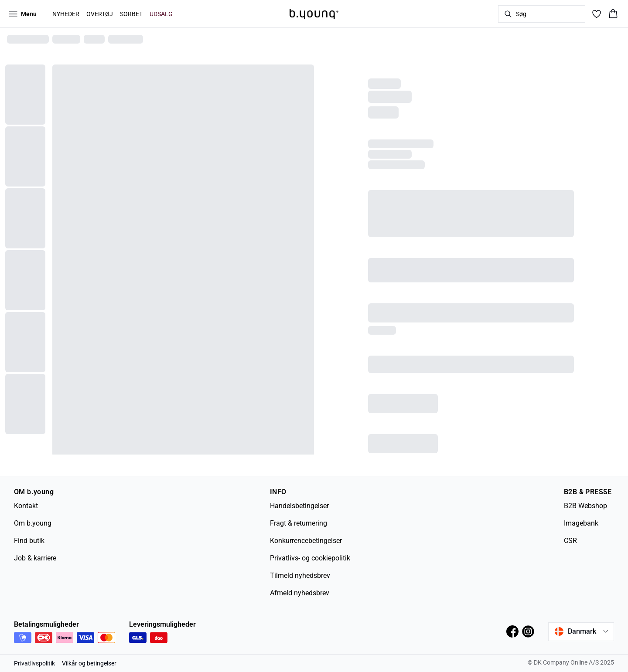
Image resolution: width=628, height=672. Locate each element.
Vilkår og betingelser (89, 663)
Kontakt (26, 506)
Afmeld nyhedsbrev (300, 593)
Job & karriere (35, 558)
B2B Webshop (585, 506)
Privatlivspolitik (34, 663)
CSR (570, 541)
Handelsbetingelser (299, 506)
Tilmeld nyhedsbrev (300, 575)
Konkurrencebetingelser (306, 541)
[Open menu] (23, 14)
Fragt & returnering (299, 523)
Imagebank (581, 523)
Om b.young (33, 523)
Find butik (29, 541)
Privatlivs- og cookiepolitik (310, 558)
